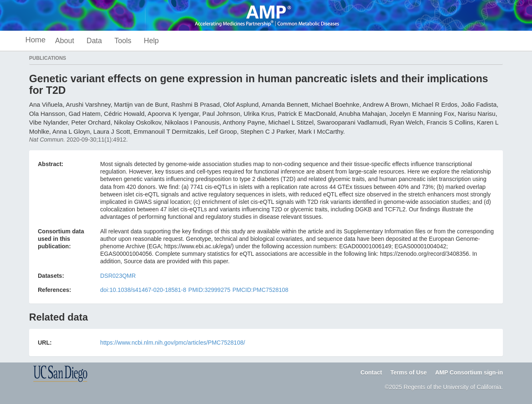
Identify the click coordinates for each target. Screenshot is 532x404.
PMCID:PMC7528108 (260, 290)
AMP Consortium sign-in (469, 372)
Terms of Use (409, 372)
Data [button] (94, 41)
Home (36, 40)
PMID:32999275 (209, 290)
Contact (371, 372)
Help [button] (151, 41)
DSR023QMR (118, 276)
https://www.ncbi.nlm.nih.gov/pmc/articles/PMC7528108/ (173, 343)
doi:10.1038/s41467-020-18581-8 (143, 290)
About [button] (65, 41)
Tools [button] (123, 41)
